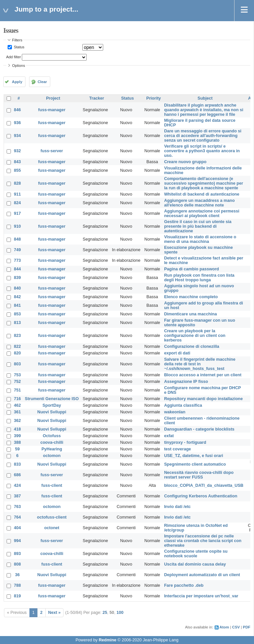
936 (17, 123)
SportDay (52, 405)
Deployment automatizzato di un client (202, 575)
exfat (169, 436)
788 (17, 585)
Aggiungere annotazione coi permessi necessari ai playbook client (202, 213)
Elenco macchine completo (191, 297)
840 (17, 288)
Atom (224, 627)
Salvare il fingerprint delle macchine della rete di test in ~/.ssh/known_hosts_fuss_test (200, 364)
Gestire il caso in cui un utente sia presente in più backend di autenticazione (198, 226)
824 (17, 203)
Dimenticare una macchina (190, 314)
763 (17, 507)
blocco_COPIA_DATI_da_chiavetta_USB (204, 485)
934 (17, 136)
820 (17, 353)
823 (17, 336)
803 (17, 364)
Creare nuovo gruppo (185, 162)
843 (17, 162)
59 (18, 449)
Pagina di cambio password (191, 269)
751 (17, 390)
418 (17, 429)
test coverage (177, 449)
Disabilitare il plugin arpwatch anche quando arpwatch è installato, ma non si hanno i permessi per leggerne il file (204, 110)
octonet (52, 528)
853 (17, 314)
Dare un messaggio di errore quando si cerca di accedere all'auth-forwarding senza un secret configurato (203, 136)
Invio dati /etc (177, 507)
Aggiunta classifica (183, 405)
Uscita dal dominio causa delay (195, 564)
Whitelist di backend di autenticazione (202, 194)
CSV (236, 627)
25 (105, 613)
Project (53, 98)
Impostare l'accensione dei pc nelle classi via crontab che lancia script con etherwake (203, 541)
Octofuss (52, 436)
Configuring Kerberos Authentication (201, 496)
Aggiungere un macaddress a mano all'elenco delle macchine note (199, 203)
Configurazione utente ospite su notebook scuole (196, 554)
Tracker (97, 98)
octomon (52, 456)
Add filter (14, 57)
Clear (42, 82)
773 (17, 260)
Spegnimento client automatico (195, 464)
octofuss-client (52, 517)
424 (17, 485)
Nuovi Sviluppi (52, 412)
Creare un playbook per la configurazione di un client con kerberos (195, 336)
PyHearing (52, 449)
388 (17, 442)
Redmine (107, 640)
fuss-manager (52, 110)
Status (19, 47)
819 (17, 596)
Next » (55, 613)
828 (17, 183)
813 (17, 323)
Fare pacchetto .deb (184, 585)
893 (17, 554)
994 (17, 541)
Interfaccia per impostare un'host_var (201, 596)
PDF (247, 627)
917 (17, 213)
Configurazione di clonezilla (192, 346)
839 (17, 278)
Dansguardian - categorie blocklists (199, 429)
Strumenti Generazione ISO (52, 399)
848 (17, 239)
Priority (153, 98)
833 (17, 464)
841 (17, 305)
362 (17, 421)
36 (18, 575)
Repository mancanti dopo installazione (203, 399)
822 (17, 346)
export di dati (177, 353)
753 (17, 375)
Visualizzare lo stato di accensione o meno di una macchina (200, 239)
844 (17, 269)
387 (17, 496)
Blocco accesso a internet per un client (203, 375)
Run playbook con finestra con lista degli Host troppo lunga (199, 278)
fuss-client (52, 485)
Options (19, 66)
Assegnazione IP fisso (186, 382)
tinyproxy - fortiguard (185, 442)
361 (17, 412)
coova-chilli (52, 442)
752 (17, 382)
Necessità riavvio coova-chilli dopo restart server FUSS (199, 475)
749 (17, 250)
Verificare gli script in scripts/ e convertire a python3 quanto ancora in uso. (202, 151)
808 (17, 564)
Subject (205, 98)
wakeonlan (175, 412)
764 (17, 517)
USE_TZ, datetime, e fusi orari (193, 456)
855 (17, 170)
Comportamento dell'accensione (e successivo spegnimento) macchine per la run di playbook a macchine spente (204, 183)
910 (17, 226)
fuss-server (52, 151)
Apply (17, 82)
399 (17, 436)
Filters (17, 40)
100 (120, 613)
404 (17, 528)
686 (17, 475)
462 (17, 405)
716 (17, 399)
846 (17, 110)
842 (17, 297)
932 (17, 151)
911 (17, 194)
